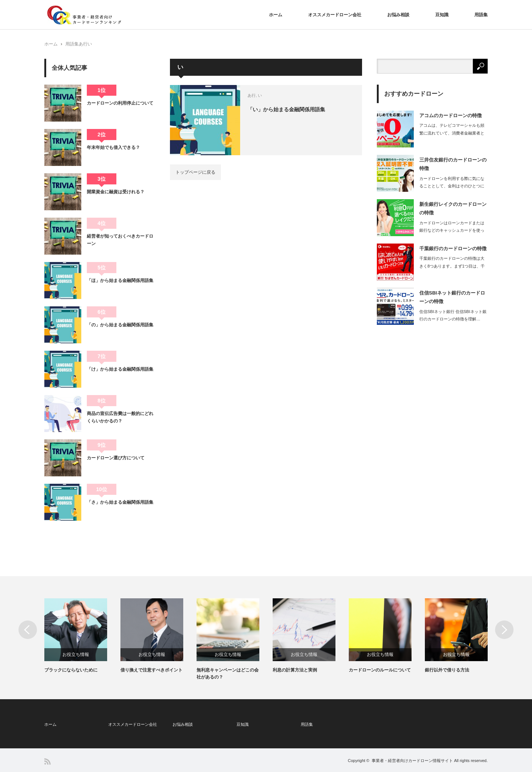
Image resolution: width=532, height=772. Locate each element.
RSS (47, 761)
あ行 (83, 44)
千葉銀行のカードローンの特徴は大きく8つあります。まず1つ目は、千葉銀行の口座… (452, 266)
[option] (82, 636)
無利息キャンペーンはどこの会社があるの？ (228, 674)
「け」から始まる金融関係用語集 (120, 369)
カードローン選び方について (116, 458)
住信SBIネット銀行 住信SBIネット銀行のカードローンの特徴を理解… (453, 315)
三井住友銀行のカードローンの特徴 (453, 164)
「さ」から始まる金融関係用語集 (120, 502)
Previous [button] (28, 630)
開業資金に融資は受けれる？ (116, 192)
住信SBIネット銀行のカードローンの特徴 (452, 297)
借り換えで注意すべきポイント (151, 670)
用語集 (481, 15)
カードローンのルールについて (380, 670)
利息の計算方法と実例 (295, 670)
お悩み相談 (398, 15)
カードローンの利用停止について (120, 103)
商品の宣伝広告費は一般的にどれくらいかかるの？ (120, 417)
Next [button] (504, 630)
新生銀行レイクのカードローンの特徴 (453, 208)
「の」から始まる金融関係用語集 (120, 325)
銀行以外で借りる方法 (447, 670)
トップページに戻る (195, 172)
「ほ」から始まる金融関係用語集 (120, 280)
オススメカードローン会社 (335, 15)
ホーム (276, 15)
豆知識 (442, 15)
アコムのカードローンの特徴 (451, 115)
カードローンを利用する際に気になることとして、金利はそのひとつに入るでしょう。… (452, 186)
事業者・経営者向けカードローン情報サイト (412, 761)
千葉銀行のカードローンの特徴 (453, 249)
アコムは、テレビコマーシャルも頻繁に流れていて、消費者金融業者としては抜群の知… (452, 133)
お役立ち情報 (76, 654)
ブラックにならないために (71, 670)
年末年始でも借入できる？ (113, 147)
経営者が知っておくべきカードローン (120, 240)
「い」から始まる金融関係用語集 (286, 109)
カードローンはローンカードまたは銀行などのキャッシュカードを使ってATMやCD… (452, 231)
